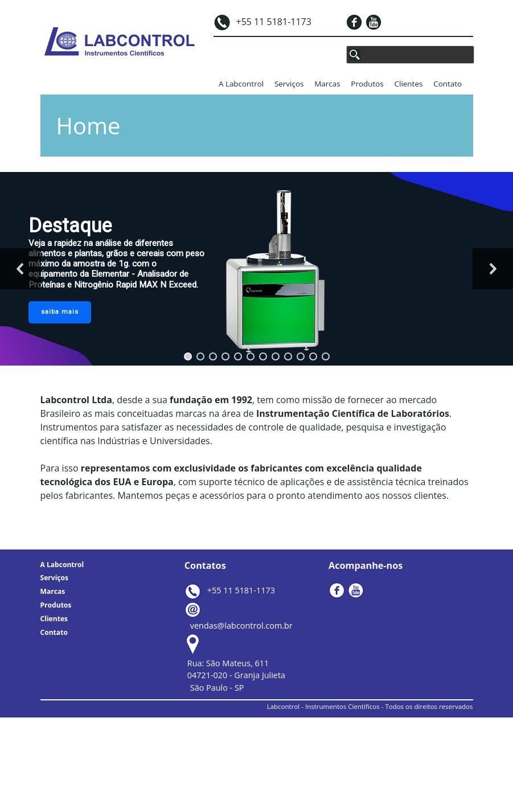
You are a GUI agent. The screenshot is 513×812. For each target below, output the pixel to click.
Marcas (327, 84)
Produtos (367, 84)
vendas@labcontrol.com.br (241, 626)
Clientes (409, 84)
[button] (188, 356)
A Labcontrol (241, 84)
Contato (448, 84)
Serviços (289, 84)
